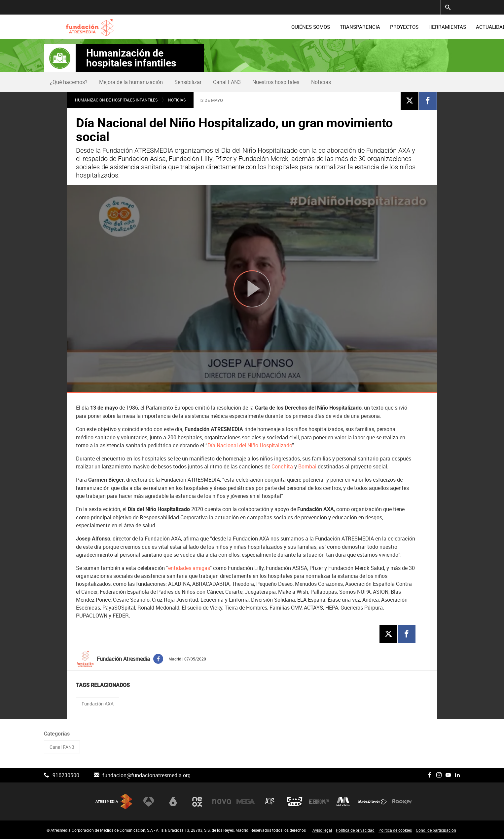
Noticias (321, 82)
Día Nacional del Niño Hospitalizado (250, 445)
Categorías (57, 734)
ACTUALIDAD (443, 27)
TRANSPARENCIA (312, 27)
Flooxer (402, 801)
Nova (222, 801)
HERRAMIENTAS (400, 27)
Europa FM (319, 801)
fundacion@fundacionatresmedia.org (146, 775)
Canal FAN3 (227, 82)
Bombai (307, 466)
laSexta (173, 801)
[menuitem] (263, 27)
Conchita (282, 466)
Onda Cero (295, 801)
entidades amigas (189, 568)
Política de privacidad (355, 830)
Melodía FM (343, 801)
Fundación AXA (98, 704)
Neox (197, 801)
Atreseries (270, 801)
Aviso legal (322, 830)
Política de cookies (395, 830)
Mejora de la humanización (131, 82)
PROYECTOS (357, 27)
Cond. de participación (436, 830)
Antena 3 (149, 801)
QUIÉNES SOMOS (263, 27)
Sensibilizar (188, 82)
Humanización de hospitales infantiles (131, 58)
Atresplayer (372, 801)
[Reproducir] (252, 289)
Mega (246, 801)
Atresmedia (114, 801)
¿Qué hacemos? (69, 82)
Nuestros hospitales (276, 82)
